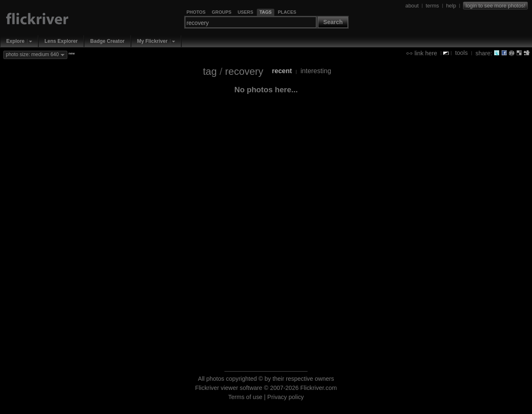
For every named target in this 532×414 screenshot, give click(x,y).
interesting (316, 71)
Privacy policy (286, 397)
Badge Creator (107, 41)
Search (333, 22)
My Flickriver (152, 41)
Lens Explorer (61, 41)
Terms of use (245, 397)
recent (282, 71)
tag (210, 71)
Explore (15, 41)
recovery (244, 71)
